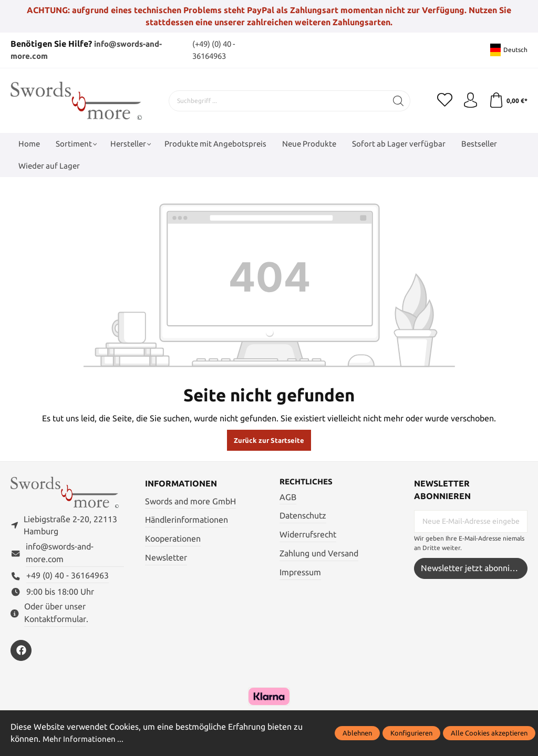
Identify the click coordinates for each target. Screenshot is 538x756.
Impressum (300, 572)
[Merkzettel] (443, 100)
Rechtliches (308, 481)
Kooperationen (173, 538)
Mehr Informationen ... (85, 739)
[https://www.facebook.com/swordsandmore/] (21, 651)
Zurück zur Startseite (269, 440)
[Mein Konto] (470, 100)
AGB (288, 497)
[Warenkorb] (508, 100)
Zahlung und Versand (319, 553)
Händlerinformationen (187, 519)
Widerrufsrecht (308, 534)
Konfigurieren (411, 733)
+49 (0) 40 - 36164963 (68, 576)
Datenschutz (303, 516)
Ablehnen (357, 733)
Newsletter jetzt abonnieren (474, 568)
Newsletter (166, 557)
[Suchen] (398, 100)
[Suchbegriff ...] (277, 100)
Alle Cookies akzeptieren (489, 733)
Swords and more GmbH (190, 500)
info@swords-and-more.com (60, 554)
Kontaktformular (55, 620)
